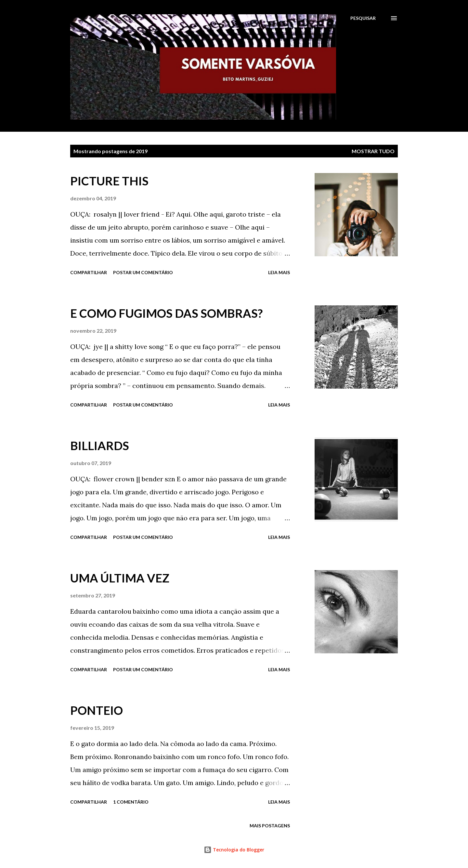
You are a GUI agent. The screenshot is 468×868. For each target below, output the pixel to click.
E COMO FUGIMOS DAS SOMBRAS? (166, 313)
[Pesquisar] (363, 18)
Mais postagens (270, 826)
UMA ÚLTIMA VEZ (120, 578)
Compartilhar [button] (89, 272)
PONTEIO (97, 710)
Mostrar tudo (373, 151)
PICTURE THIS (109, 181)
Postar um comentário (143, 272)
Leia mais (279, 272)
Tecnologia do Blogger (234, 850)
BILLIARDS (100, 446)
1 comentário (131, 802)
